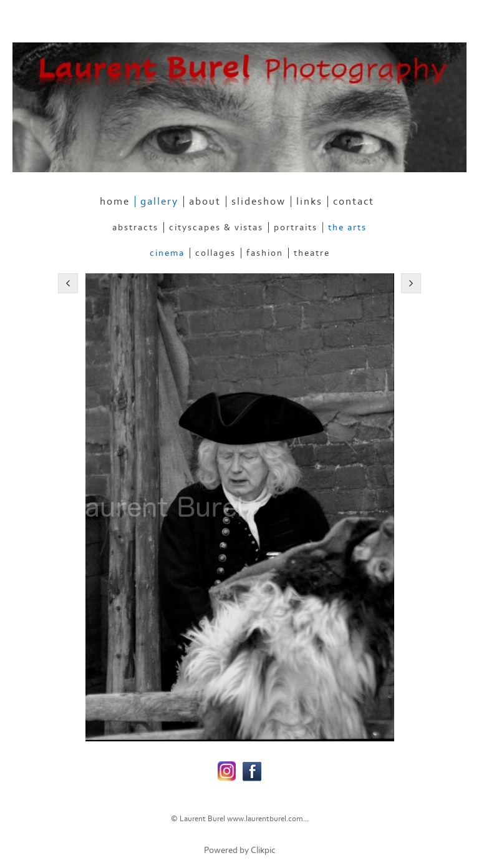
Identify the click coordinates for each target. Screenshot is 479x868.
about (205, 202)
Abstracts (135, 227)
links (309, 202)
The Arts (347, 227)
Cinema (167, 253)
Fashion (265, 253)
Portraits (296, 227)
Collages (215, 253)
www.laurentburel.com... (268, 819)
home (115, 202)
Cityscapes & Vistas (216, 227)
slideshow (259, 202)
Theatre (312, 253)
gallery (159, 202)
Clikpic (263, 850)
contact (354, 202)
